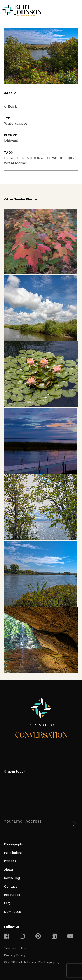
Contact (11, 886)
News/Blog (12, 878)
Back (10, 106)
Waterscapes (16, 123)
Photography (14, 844)
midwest (11, 158)
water (46, 158)
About (9, 870)
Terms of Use (15, 948)
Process (10, 861)
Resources (12, 895)
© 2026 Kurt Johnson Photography (32, 962)
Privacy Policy (15, 955)
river (24, 158)
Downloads (12, 912)
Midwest (11, 141)
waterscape (63, 158)
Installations (13, 853)
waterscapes (16, 163)
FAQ (7, 903)
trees (34, 158)
